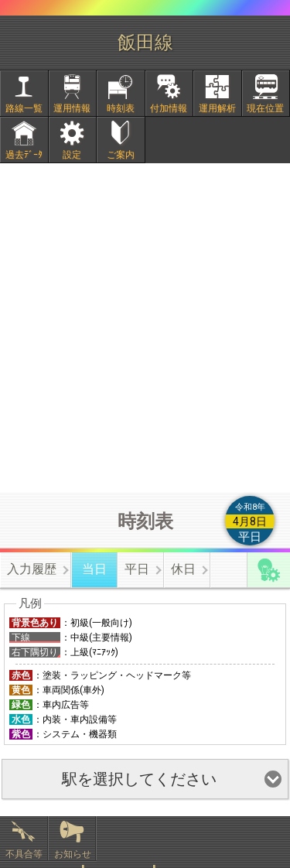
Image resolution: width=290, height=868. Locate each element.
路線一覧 (24, 108)
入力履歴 (32, 569)
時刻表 (121, 108)
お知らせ (73, 854)
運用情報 (72, 108)
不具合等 (24, 854)
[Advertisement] (145, 328)
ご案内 (121, 155)
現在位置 (265, 108)
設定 (72, 155)
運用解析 (217, 108)
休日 (183, 569)
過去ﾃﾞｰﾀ (24, 155)
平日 (137, 569)
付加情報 (169, 108)
